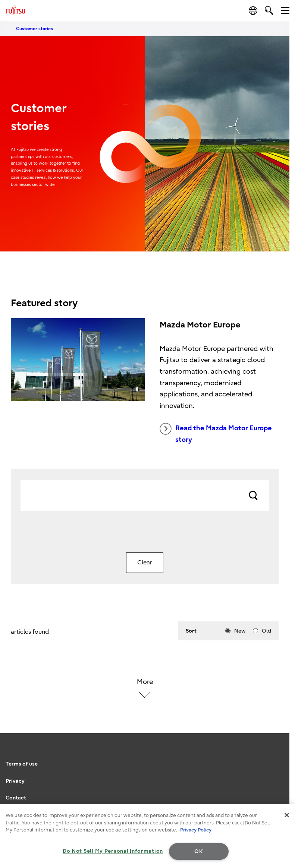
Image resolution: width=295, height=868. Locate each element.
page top (282, 754)
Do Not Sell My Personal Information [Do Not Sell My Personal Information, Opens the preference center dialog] (113, 851)
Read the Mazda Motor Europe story (216, 433)
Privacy (15, 781)
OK (199, 851)
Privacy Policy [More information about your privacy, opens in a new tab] (196, 830)
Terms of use (22, 764)
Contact (16, 798)
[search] (269, 10)
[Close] (287, 815)
